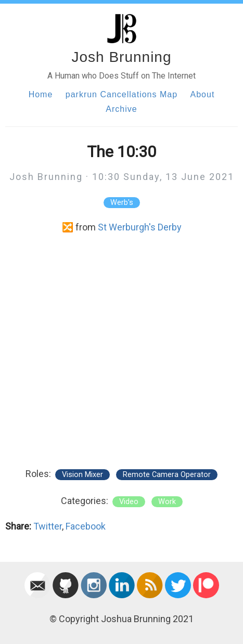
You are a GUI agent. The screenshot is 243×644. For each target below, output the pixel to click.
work (167, 502)
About (203, 94)
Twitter (48, 526)
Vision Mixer (82, 475)
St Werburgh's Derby (140, 227)
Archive (121, 109)
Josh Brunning (121, 57)
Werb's (122, 203)
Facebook (86, 526)
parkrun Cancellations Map (122, 94)
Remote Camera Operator (167, 475)
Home (41, 94)
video (129, 502)
